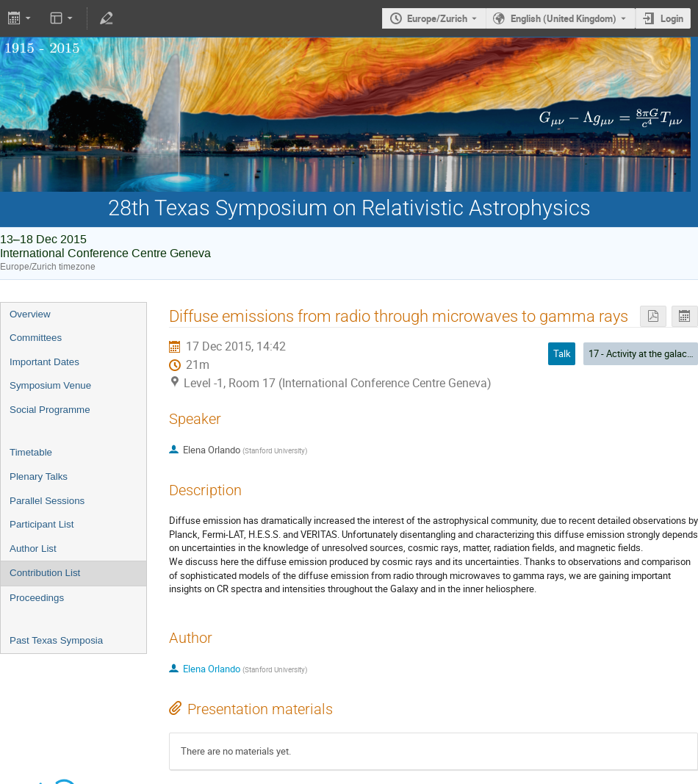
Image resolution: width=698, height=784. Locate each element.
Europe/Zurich (437, 18)
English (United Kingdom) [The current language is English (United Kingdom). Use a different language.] (564, 18)
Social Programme (50, 410)
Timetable (31, 452)
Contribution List (45, 573)
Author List (33, 549)
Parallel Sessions (47, 501)
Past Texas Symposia (56, 640)
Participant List (42, 524)
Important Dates (44, 362)
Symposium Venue (50, 385)
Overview (30, 314)
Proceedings (37, 598)
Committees (36, 338)
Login (672, 18)
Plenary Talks (39, 476)
